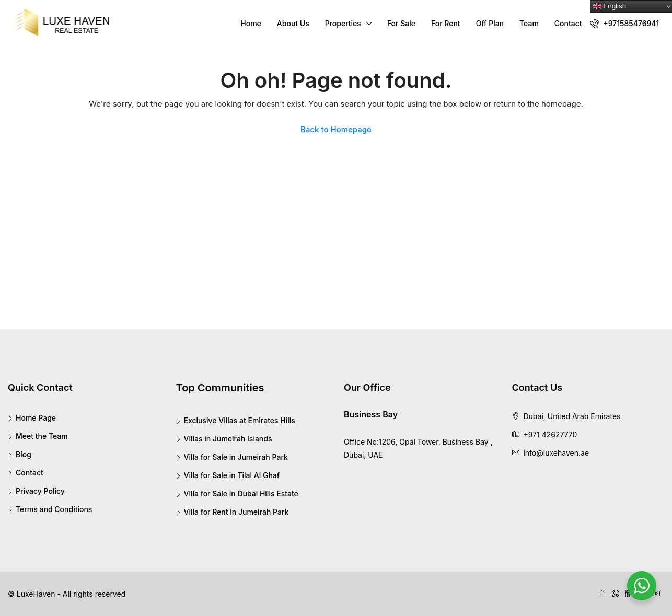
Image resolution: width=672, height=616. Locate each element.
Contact (568, 23)
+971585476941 (624, 24)
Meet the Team (42, 436)
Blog (24, 454)
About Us (293, 23)
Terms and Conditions (54, 509)
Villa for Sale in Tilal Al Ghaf (232, 475)
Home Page (36, 418)
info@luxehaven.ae (556, 453)
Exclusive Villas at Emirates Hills (240, 420)
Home (251, 23)
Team (529, 23)
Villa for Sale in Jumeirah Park (236, 457)
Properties (343, 23)
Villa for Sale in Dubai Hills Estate (241, 493)
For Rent (446, 23)
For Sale (401, 23)
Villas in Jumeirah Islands (228, 439)
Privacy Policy (40, 491)
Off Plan (490, 23)
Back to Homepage (336, 129)
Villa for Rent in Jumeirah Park (236, 512)
